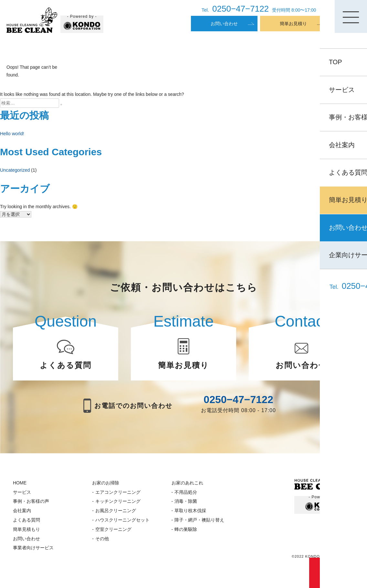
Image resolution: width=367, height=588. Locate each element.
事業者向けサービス (33, 551)
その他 (102, 541)
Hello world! (12, 133)
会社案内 (22, 513)
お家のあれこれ (187, 485)
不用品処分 (186, 495)
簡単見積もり (26, 532)
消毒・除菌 (186, 504)
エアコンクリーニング (118, 495)
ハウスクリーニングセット (122, 522)
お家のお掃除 (106, 485)
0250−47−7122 (238, 402)
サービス (22, 495)
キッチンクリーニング (118, 504)
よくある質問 (26, 522)
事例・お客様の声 (31, 504)
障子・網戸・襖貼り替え (199, 522)
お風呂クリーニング (116, 513)
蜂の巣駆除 (186, 532)
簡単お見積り (293, 24)
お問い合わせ (224, 24)
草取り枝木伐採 (190, 513)
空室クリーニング (113, 532)
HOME (20, 485)
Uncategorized (15, 169)
